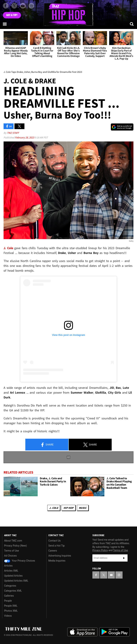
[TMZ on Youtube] (23, 6)
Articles (8, 566)
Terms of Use (12, 551)
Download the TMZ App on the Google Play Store (115, 632)
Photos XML (11, 611)
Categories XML (13, 591)
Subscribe (124, 558)
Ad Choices (10, 556)
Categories (10, 586)
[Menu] (5, 24)
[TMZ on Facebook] (6, 6)
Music (83, 508)
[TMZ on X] (14, 6)
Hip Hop (68, 508)
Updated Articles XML (16, 581)
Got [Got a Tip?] (12, 15)
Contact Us (54, 541)
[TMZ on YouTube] (111, 575)
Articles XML (11, 571)
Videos (8, 616)
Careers (53, 551)
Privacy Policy (100, 550)
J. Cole (54, 508)
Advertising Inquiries (60, 556)
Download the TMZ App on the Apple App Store (82, 632)
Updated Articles (13, 576)
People (8, 601)
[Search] (132, 24)
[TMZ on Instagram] (31, 6)
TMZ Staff (13, 133)
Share (47, 445)
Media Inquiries (57, 561)
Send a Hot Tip (56, 546)
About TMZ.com (13, 541)
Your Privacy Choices (20, 561)
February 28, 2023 (25, 137)
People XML (11, 606)
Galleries (9, 596)
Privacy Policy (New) (15, 546)
